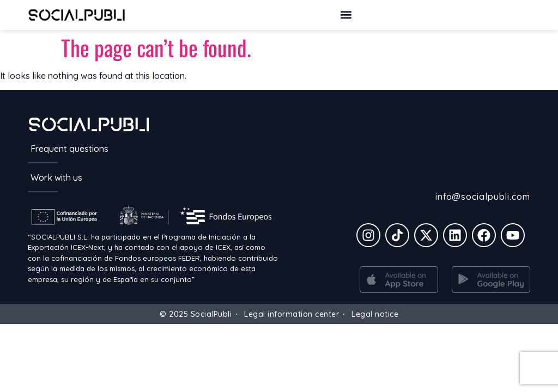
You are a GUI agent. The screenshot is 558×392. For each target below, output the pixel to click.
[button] (346, 15)
